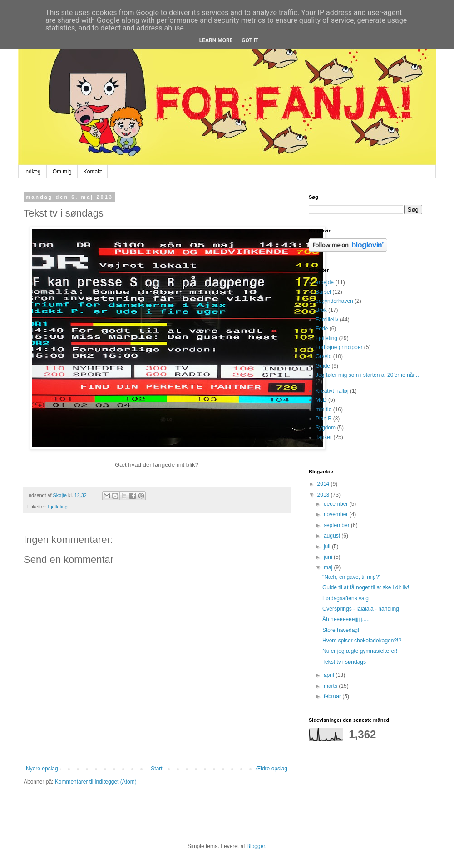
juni (329, 557)
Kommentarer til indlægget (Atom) (96, 782)
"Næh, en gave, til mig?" (352, 577)
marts (331, 686)
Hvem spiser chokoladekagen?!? (362, 641)
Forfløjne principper (339, 347)
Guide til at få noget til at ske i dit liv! (366, 587)
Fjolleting (58, 507)
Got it (250, 40)
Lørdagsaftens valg (345, 598)
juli (328, 547)
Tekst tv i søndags (344, 662)
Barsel (323, 292)
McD (321, 400)
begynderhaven (334, 301)
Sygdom (326, 428)
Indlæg (32, 172)
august (333, 536)
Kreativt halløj (332, 391)
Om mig (62, 172)
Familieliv (327, 320)
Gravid (323, 356)
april (330, 675)
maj (329, 567)
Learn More (216, 40)
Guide (323, 366)
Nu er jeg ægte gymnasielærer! (360, 651)
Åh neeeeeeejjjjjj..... (346, 619)
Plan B (323, 419)
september (337, 525)
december (337, 504)
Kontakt (93, 172)
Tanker (324, 437)
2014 (324, 484)
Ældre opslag (271, 769)
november (337, 514)
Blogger (256, 846)
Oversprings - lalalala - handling (361, 609)
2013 (324, 495)
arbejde (325, 282)
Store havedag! (341, 630)
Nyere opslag (42, 769)
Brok (321, 310)
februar (333, 696)
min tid (323, 409)
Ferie (322, 329)
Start (156, 769)
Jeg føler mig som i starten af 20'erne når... (367, 375)
